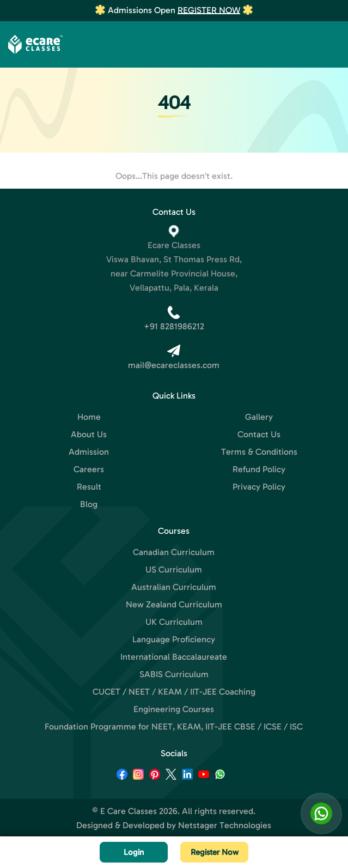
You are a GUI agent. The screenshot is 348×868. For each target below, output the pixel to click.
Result (89, 487)
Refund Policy (259, 469)
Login (134, 852)
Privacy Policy (259, 487)
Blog (89, 504)
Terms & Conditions (259, 452)
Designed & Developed (120, 825)
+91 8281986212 (174, 326)
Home (89, 417)
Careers (89, 469)
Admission (89, 452)
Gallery (259, 417)
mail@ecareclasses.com (174, 365)
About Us (89, 434)
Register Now (209, 10)
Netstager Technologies (225, 825)
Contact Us (259, 434)
